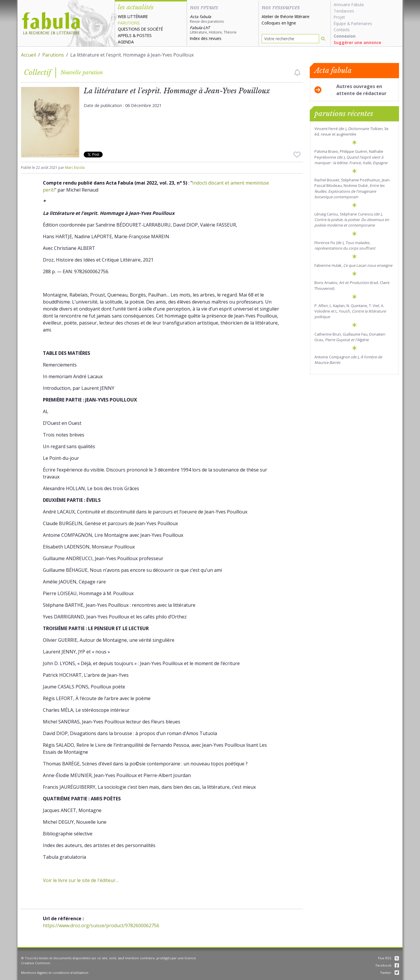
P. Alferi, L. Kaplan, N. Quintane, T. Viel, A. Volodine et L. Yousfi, (350, 311)
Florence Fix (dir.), (345, 245)
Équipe (340, 23)
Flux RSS (388, 958)
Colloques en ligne (279, 23)
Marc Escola (75, 168)
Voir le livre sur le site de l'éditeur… (81, 880)
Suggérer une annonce (357, 42)
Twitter (390, 973)
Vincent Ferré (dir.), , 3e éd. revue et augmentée (351, 131)
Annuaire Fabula (349, 5)
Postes (144, 35)
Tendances (344, 11)
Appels (125, 35)
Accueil (28, 55)
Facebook (387, 965)
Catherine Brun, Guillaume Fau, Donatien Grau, (350, 337)
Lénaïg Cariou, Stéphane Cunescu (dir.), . (352, 220)
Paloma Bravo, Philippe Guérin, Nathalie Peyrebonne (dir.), (351, 157)
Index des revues (206, 38)
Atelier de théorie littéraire (286, 16)
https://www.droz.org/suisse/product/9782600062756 (101, 925)
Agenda (126, 42)
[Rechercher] (323, 39)
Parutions (129, 23)
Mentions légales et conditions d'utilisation (55, 973)
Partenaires (362, 23)
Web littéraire (133, 16)
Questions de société (140, 29)
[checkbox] (297, 73)
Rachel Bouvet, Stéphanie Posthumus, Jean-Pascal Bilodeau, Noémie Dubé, (352, 188)
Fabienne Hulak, (353, 265)
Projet (339, 17)
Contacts (342, 30)
